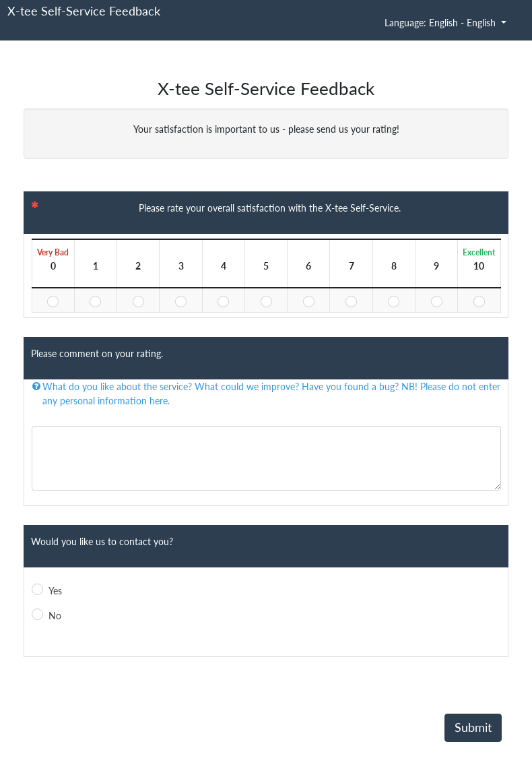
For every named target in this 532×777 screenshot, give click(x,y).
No (55, 616)
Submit (473, 727)
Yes (55, 591)
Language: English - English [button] (441, 23)
